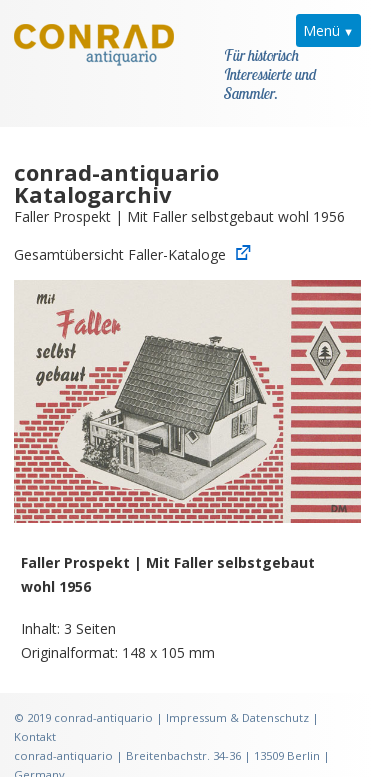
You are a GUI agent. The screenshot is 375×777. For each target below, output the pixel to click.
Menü (321, 30)
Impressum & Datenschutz (237, 697)
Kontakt (35, 716)
